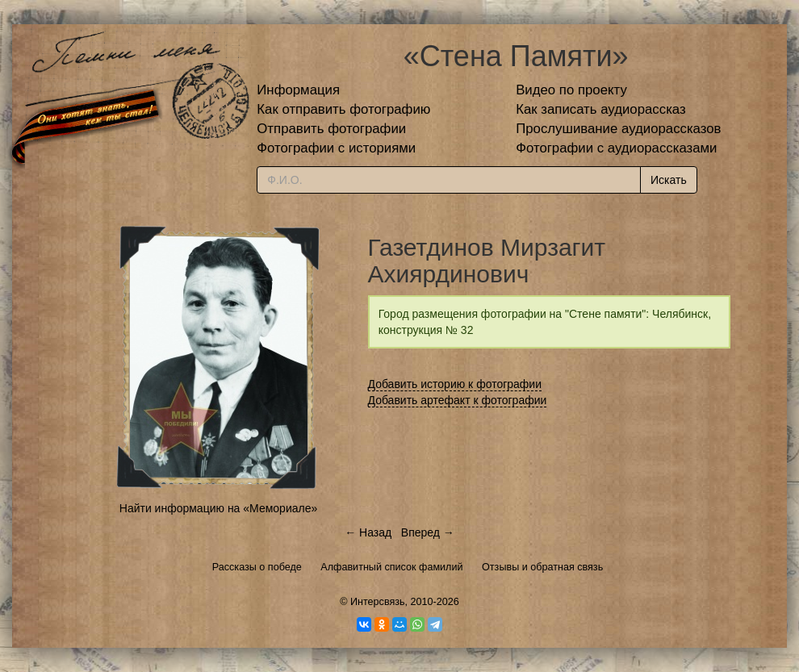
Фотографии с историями (336, 148)
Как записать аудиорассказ (601, 109)
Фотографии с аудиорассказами (616, 148)
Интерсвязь (378, 602)
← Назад (368, 532)
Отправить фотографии (331, 129)
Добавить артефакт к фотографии (458, 400)
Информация (298, 90)
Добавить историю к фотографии (455, 384)
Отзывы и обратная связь (542, 567)
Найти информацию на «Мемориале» (218, 508)
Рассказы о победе (257, 567)
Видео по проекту (571, 90)
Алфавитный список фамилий (391, 567)
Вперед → (428, 532)
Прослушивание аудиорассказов (618, 129)
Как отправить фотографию (343, 109)
